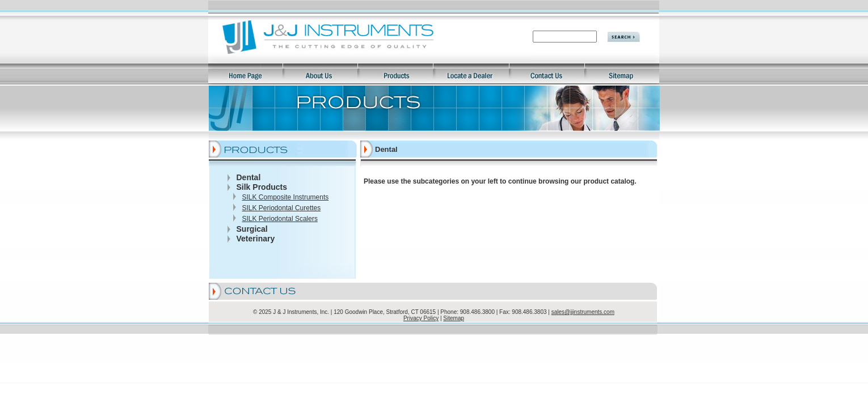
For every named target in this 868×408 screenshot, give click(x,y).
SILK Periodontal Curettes (282, 208)
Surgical (252, 229)
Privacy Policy (421, 318)
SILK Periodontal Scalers (280, 219)
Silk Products (262, 187)
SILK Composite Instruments (286, 197)
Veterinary (256, 239)
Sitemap (454, 318)
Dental (249, 177)
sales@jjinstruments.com (583, 312)
